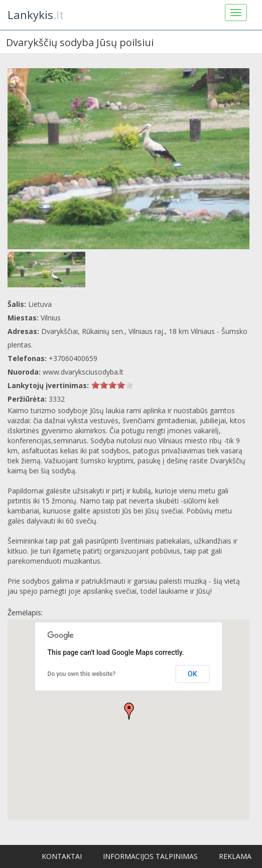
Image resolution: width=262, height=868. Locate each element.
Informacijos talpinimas (150, 856)
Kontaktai (62, 856)
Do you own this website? (82, 674)
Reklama (235, 856)
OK (192, 674)
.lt (36, 15)
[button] (129, 711)
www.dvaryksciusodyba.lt (83, 372)
